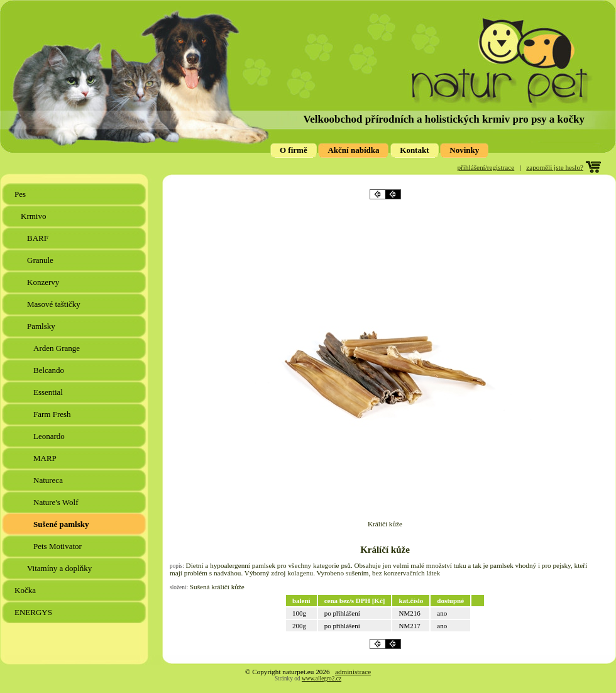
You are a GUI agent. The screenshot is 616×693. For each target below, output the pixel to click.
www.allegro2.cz (322, 679)
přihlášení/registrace (486, 167)
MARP (46, 458)
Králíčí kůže (385, 550)
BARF (39, 238)
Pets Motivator (58, 546)
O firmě (294, 150)
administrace (353, 672)
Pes (21, 194)
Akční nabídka (353, 150)
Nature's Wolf (57, 502)
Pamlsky (42, 326)
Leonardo (50, 436)
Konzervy (44, 282)
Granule (41, 260)
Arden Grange (58, 348)
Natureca (49, 480)
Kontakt (414, 150)
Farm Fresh (53, 414)
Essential (49, 392)
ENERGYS (34, 612)
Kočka (26, 590)
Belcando (50, 370)
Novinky (464, 150)
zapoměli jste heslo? (555, 167)
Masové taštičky (55, 304)
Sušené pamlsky (62, 524)
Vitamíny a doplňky (60, 568)
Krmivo (35, 216)
